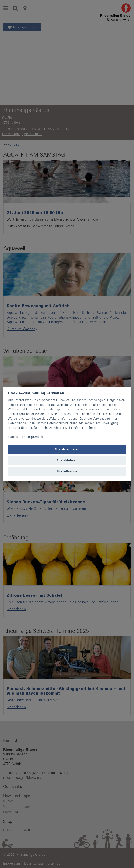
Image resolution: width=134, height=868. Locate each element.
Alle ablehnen (67, 460)
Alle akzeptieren (67, 449)
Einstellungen (67, 471)
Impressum (36, 437)
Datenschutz (17, 437)
